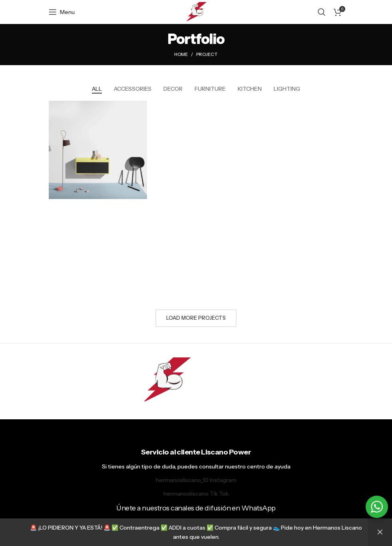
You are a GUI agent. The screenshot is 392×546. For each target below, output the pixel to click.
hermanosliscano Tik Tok (196, 494)
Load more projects (196, 318)
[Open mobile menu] (62, 12)
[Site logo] (196, 12)
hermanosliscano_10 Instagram (196, 480)
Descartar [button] (380, 532)
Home (181, 54)
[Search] (322, 12)
